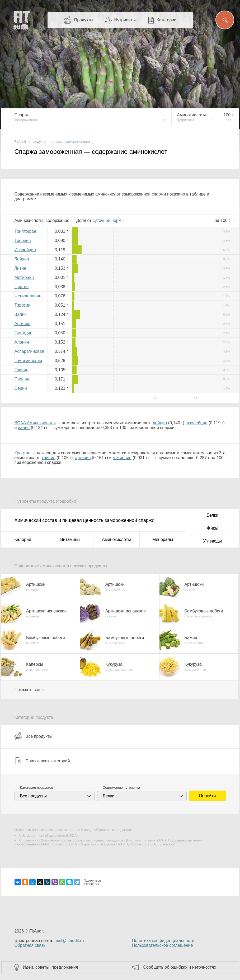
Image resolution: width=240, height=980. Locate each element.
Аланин (22, 342)
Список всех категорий (42, 761)
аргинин (83, 458)
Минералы (163, 539)
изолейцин (197, 423)
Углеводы (212, 541)
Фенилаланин (28, 296)
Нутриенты (125, 20)
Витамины (70, 539)
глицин (49, 458)
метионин (122, 458)
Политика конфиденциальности (163, 941)
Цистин (22, 287)
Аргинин (23, 324)
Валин (21, 314)
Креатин (23, 453)
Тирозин (23, 305)
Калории (23, 539)
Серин (21, 388)
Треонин (23, 241)
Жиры (212, 528)
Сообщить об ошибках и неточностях (180, 967)
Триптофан (25, 231)
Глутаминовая (28, 361)
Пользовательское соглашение (162, 945)
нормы (109, 220)
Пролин (22, 379)
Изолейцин (25, 250)
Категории (166, 20)
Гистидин (23, 333)
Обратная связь (30, 945)
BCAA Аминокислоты (35, 423)
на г (223, 220)
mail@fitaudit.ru (69, 941)
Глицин (22, 370)
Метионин (24, 277)
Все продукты (33, 736)
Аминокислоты (116, 539)
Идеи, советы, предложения (51, 967)
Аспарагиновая (29, 351)
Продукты (84, 20)
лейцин (160, 423)
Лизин (20, 268)
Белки (212, 515)
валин (24, 428)
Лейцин (22, 259)
